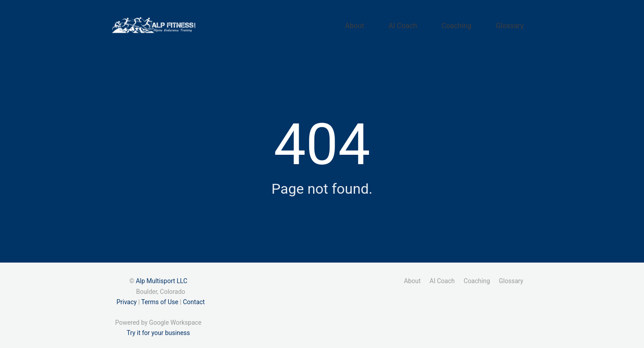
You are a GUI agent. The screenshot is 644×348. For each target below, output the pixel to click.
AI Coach (432, 24)
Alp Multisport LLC (162, 278)
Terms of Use (160, 298)
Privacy (126, 298)
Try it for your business (158, 329)
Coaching (474, 24)
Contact (194, 298)
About (396, 24)
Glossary (516, 24)
